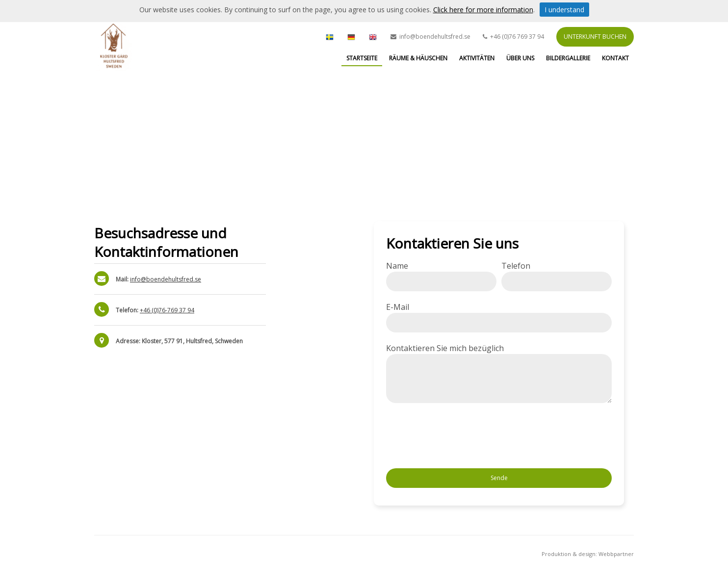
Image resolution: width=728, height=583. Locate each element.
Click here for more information (483, 10)
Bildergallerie (568, 58)
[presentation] (461, 437)
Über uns (520, 58)
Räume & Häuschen (418, 58)
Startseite (362, 58)
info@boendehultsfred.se (166, 279)
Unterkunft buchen (595, 37)
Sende (499, 478)
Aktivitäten (477, 58)
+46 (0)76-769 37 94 (167, 310)
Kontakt (615, 58)
